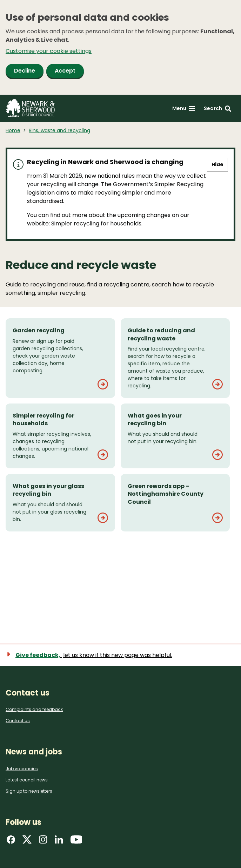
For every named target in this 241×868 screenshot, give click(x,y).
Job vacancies (22, 769)
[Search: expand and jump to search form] (217, 108)
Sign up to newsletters (29, 791)
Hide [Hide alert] (217, 164)
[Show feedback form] (93, 655)
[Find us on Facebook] (11, 842)
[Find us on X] (27, 842)
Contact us (18, 721)
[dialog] (121, 48)
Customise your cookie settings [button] (49, 51)
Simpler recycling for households (96, 223)
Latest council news (27, 780)
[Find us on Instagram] (43, 842)
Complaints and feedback (34, 709)
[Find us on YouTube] (76, 842)
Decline (25, 71)
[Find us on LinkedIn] (59, 842)
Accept (65, 71)
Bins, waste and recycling (59, 130)
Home (13, 130)
